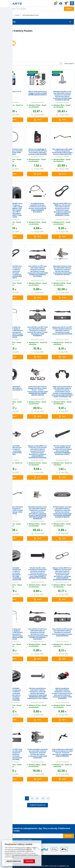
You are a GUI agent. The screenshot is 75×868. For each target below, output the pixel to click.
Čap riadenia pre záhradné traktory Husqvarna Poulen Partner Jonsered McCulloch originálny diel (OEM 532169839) (62, 753)
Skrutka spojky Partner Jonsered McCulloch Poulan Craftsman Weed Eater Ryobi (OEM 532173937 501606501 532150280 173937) (62, 450)
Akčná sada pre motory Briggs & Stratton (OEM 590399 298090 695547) (37, 93)
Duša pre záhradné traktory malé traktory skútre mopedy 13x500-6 (13, 388)
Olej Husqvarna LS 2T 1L (13, 92)
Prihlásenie (61, 4)
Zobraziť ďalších (38, 805)
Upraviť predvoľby (14, 861)
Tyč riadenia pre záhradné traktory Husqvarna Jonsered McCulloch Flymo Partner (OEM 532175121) (62, 152)
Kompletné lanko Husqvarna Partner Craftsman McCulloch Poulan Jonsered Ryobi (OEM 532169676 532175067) (37, 208)
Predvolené (6, 63)
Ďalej (48, 798)
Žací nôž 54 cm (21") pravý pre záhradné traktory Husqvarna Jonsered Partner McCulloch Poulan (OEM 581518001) (62, 632)
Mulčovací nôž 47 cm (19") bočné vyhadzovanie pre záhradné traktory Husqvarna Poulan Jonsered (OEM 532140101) (62, 331)
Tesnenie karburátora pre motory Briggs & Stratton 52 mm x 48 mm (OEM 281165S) (13, 152)
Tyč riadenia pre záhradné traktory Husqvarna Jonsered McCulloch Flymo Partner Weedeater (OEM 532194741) (13, 510)
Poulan (17, 15)
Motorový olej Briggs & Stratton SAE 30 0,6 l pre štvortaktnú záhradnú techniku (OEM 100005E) (37, 152)
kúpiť (14, 120)
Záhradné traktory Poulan (31, 15)
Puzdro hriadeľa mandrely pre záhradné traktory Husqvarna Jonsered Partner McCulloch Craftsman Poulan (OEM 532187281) (37, 754)
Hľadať (69, 9)
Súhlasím (29, 861)
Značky (10, 15)
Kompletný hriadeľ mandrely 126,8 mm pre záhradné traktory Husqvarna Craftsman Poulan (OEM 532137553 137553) (13, 450)
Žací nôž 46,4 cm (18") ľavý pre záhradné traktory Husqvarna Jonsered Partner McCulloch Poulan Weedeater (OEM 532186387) (37, 331)
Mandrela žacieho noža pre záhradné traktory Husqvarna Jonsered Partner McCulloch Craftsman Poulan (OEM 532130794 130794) (62, 270)
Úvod (3, 15)
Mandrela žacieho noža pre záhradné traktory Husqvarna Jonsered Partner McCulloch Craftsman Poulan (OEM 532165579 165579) (62, 96)
